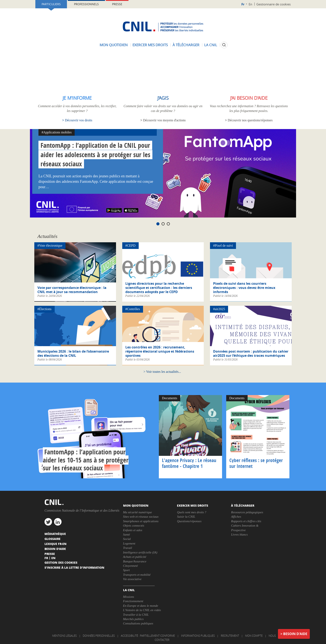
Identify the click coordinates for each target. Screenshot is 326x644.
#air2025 (219, 309)
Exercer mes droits (150, 45)
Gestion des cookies (61, 562)
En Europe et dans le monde (141, 606)
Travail (128, 548)
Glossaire (52, 539)
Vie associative (132, 579)
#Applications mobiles (57, 132)
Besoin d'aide (295, 634)
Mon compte (254, 636)
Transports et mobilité (137, 575)
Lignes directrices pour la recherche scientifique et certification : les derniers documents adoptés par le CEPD (159, 288)
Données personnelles (99, 636)
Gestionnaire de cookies (274, 4)
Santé (127, 535)
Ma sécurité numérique (138, 512)
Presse (117, 4)
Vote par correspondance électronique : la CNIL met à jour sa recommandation (72, 290)
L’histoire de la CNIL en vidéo (142, 610)
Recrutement (230, 636)
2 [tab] (163, 224)
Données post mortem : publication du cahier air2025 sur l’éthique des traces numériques (251, 353)
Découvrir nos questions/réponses (250, 120)
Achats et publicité (135, 557)
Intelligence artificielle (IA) (140, 552)
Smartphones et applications (141, 521)
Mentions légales (64, 636)
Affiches (236, 517)
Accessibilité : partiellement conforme (148, 636)
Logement (129, 543)
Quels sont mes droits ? (191, 512)
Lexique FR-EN (56, 544)
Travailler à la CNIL (136, 615)
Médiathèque (55, 534)
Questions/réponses (189, 521)
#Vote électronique (50, 246)
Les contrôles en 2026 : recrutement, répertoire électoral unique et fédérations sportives (160, 351)
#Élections (44, 309)
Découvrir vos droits (79, 120)
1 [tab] (158, 224)
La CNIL (211, 45)
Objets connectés (134, 526)
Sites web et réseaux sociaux (141, 517)
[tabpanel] (163, 173)
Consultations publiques (138, 623)
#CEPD (130, 246)
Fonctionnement (133, 601)
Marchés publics (133, 619)
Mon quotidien (114, 45)
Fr (243, 4)
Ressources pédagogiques (247, 512)
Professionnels (86, 4)
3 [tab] (168, 224)
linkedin (58, 522)
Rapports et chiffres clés (246, 521)
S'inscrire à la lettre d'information (74, 567)
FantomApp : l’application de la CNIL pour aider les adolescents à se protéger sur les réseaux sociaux (95, 155)
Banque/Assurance (135, 561)
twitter (48, 522)
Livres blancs (239, 535)
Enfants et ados (133, 530)
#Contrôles (133, 309)
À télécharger (186, 45)
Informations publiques (198, 636)
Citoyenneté (131, 566)
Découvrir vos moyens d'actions (164, 120)
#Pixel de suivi (223, 246)
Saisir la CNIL (186, 517)
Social (127, 539)
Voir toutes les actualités (162, 372)
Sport (127, 570)
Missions (129, 597)
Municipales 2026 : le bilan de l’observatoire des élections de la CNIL (73, 353)
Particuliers (51, 4)
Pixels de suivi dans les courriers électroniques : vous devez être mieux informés (244, 288)
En (250, 4)
